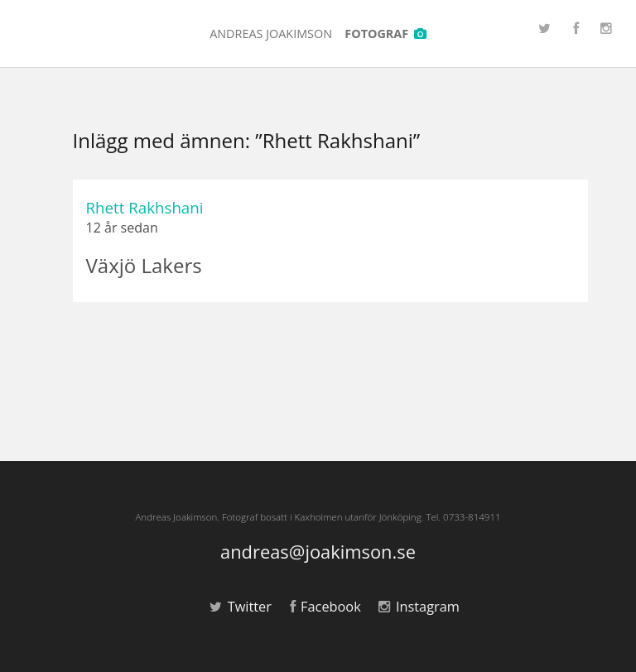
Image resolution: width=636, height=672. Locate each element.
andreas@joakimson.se (318, 552)
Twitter (241, 607)
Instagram (419, 607)
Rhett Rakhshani (145, 207)
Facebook (325, 607)
